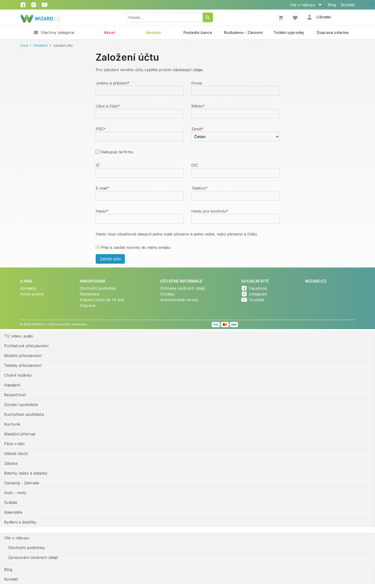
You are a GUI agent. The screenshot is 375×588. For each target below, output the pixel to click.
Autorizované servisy (179, 300)
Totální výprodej (289, 32)
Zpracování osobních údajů (33, 557)
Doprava (88, 305)
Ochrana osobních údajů (183, 288)
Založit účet (110, 259)
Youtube (257, 300)
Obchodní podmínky (98, 288)
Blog (332, 5)
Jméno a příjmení (111, 83)
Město (197, 106)
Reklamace (90, 294)
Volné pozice (32, 294)
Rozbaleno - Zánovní (243, 32)
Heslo (101, 211)
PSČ (100, 129)
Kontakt (348, 5)
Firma (196, 83)
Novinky (153, 32)
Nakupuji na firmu (117, 152)
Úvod (24, 45)
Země (196, 129)
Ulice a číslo (107, 106)
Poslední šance (198, 32)
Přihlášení (41, 45)
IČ (98, 165)
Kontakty (28, 288)
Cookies (167, 294)
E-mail (101, 188)
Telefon (198, 188)
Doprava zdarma (333, 32)
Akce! (109, 32)
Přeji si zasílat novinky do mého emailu (136, 247)
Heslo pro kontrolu (209, 211)
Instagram (258, 294)
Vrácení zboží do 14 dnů (102, 300)
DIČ (195, 165)
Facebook (258, 288)
